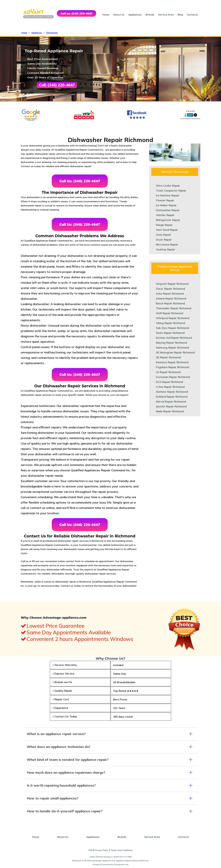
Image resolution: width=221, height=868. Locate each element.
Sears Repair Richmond (170, 333)
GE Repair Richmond (168, 357)
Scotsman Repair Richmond (173, 377)
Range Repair (164, 225)
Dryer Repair (164, 240)
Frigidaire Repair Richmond (173, 367)
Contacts (192, 15)
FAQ (90, 850)
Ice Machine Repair (168, 195)
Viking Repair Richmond (171, 323)
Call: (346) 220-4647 (57, 85)
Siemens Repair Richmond (172, 392)
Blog (180, 15)
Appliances (135, 15)
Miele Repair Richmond (170, 411)
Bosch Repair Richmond (170, 303)
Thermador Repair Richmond (174, 308)
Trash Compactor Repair (171, 191)
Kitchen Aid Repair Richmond (174, 338)
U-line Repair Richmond (170, 387)
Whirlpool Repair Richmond (173, 318)
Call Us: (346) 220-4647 (80, 181)
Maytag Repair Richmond (171, 343)
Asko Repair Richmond (170, 294)
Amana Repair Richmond (171, 298)
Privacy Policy (102, 850)
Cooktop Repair (166, 249)
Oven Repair (164, 235)
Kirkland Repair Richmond (172, 397)
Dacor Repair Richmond (170, 289)
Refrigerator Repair (168, 220)
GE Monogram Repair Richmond (175, 352)
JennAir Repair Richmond (171, 406)
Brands (150, 15)
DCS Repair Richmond (169, 382)
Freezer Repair (165, 200)
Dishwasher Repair (168, 210)
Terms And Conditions (122, 850)
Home (106, 15)
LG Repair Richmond (168, 372)
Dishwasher (52, 33)
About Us (119, 15)
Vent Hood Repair (167, 230)
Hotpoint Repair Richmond (172, 284)
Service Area (166, 15)
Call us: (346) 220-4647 (77, 13)
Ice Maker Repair (166, 205)
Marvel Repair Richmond (171, 401)
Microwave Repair (167, 244)
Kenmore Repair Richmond (172, 362)
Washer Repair (165, 215)
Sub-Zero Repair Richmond (172, 328)
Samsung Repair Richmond (172, 348)
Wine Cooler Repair (168, 186)
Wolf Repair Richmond (170, 313)
